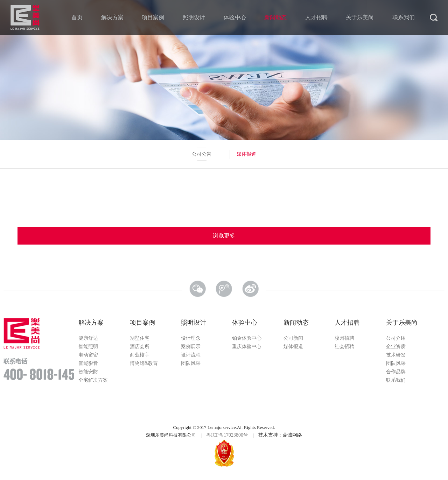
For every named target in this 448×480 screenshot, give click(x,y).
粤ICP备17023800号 (227, 435)
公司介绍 (396, 338)
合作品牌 (396, 372)
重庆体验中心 (247, 347)
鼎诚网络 (292, 435)
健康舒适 (88, 338)
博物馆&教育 (144, 363)
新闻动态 (275, 17)
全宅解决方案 (93, 380)
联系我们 (404, 17)
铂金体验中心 (247, 338)
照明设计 (194, 17)
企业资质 (396, 347)
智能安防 (88, 372)
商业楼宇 (140, 355)
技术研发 (396, 355)
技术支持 (268, 435)
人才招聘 (316, 17)
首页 (77, 17)
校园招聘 (344, 338)
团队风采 (191, 363)
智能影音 (88, 363)
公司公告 (202, 154)
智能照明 (88, 347)
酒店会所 (140, 347)
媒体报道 (246, 154)
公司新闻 (293, 338)
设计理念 (191, 338)
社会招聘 (344, 347)
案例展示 (191, 347)
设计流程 (191, 355)
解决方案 (112, 17)
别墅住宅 (140, 338)
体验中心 (235, 17)
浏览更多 (224, 236)
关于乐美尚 (360, 17)
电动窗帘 (88, 355)
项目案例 (153, 17)
